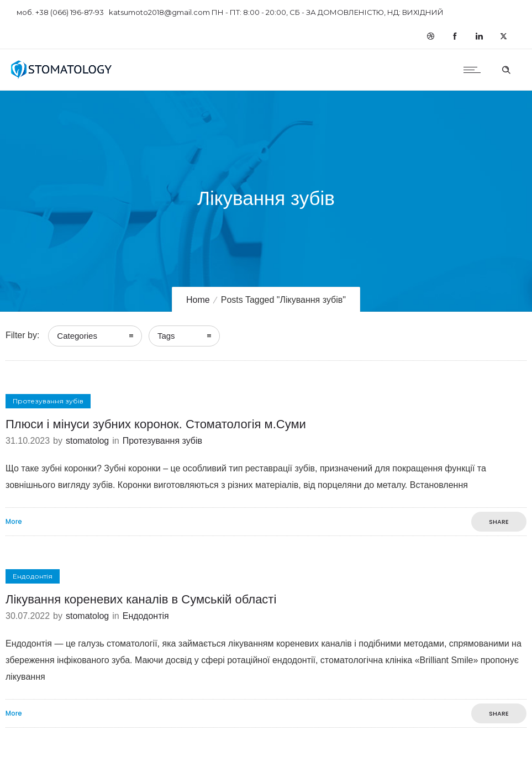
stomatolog (87, 441)
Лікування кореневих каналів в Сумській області (141, 599)
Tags (166, 336)
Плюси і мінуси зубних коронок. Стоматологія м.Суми (156, 424)
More (14, 522)
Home (198, 300)
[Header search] (506, 69)
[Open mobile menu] (475, 70)
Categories (77, 336)
